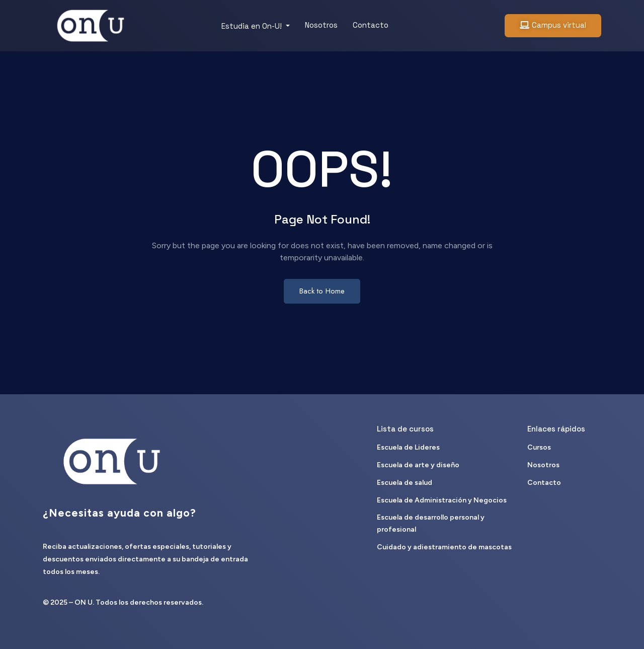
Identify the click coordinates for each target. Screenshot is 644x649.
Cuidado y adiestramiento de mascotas (444, 547)
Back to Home (322, 291)
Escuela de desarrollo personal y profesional (431, 523)
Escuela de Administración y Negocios (442, 500)
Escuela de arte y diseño (418, 465)
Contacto (371, 25)
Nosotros (321, 25)
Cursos (539, 447)
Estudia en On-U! (253, 26)
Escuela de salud (405, 483)
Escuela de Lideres (408, 447)
